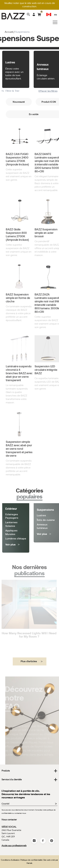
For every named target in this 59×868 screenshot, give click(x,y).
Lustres (10, 62)
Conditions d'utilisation (10, 860)
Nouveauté (30, 102)
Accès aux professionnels (14, 846)
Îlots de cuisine (46, 516)
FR (55, 15)
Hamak (29, 863)
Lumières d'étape (16, 525)
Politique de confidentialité (31, 860)
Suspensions (45, 506)
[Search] (28, 15)
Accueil (9, 32)
